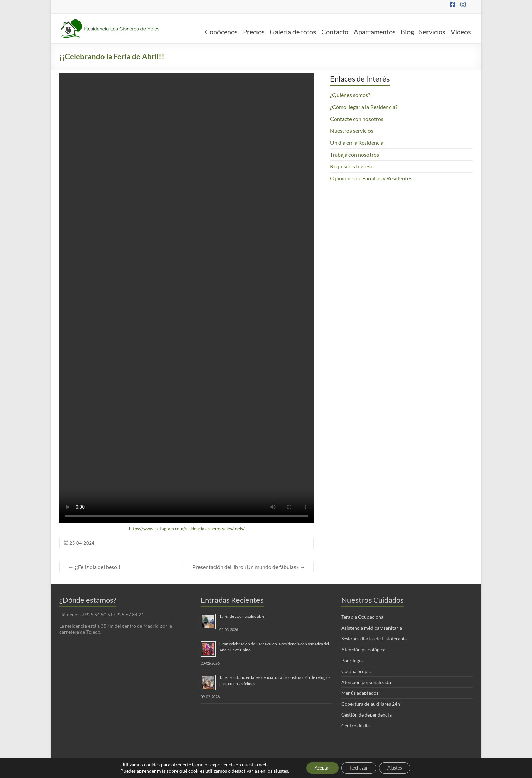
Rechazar (359, 767)
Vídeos (461, 32)
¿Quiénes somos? (350, 95)
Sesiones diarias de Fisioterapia (374, 639)
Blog (407, 32)
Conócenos (221, 32)
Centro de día (356, 726)
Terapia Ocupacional (363, 617)
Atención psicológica (363, 649)
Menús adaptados (360, 693)
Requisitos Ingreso (352, 166)
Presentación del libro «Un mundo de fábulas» (249, 567)
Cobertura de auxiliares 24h (371, 704)
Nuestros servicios (352, 131)
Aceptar (318, 767)
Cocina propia (356, 671)
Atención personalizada (366, 682)
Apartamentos (375, 32)
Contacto (335, 32)
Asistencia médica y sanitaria (372, 628)
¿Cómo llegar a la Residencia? (364, 107)
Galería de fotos (293, 32)
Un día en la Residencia (357, 142)
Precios (254, 32)
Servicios (432, 32)
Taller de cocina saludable (242, 616)
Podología (352, 660)
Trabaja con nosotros (355, 154)
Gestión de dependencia (366, 715)
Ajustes (400, 767)
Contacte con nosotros (357, 119)
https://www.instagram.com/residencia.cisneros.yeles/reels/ (187, 529)
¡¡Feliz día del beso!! (94, 567)
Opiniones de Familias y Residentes (371, 178)
